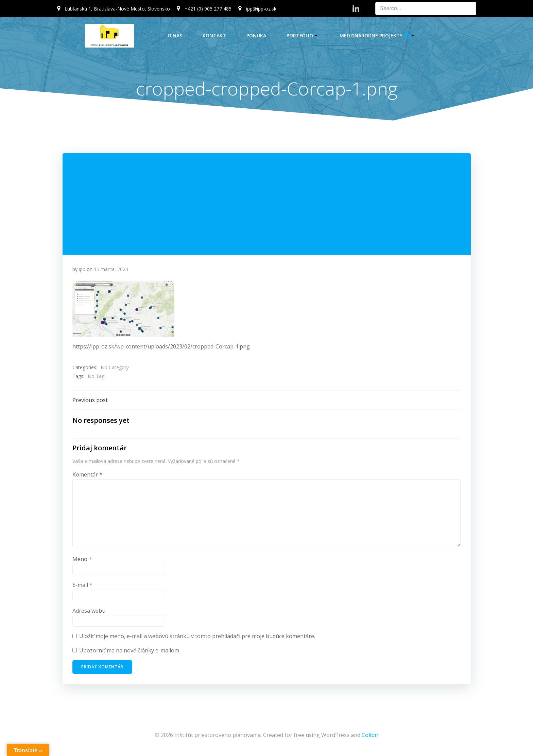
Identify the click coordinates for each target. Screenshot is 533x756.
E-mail (82, 586)
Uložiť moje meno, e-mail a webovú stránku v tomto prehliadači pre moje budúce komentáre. (197, 637)
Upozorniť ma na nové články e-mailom (129, 651)
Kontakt (214, 35)
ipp (82, 270)
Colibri (370, 736)
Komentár (87, 475)
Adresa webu (89, 612)
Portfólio (303, 35)
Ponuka (256, 35)
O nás (175, 35)
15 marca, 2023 (111, 270)
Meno (82, 560)
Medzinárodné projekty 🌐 (378, 35)
